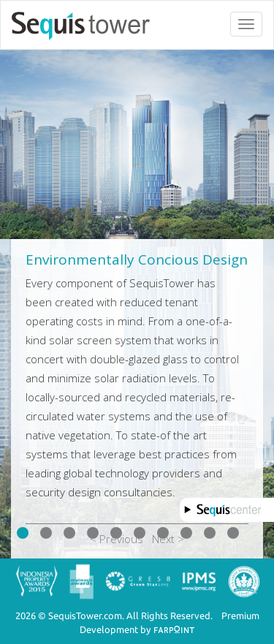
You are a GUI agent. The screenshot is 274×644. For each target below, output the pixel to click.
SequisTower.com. (86, 615)
